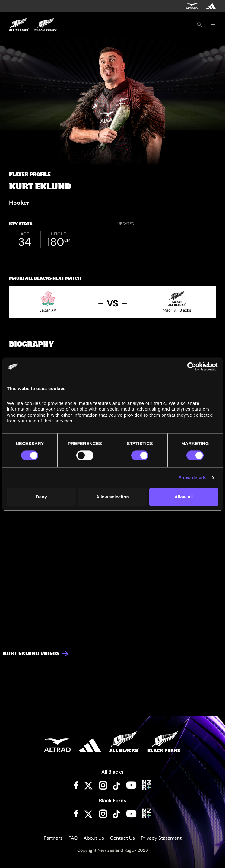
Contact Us (122, 838)
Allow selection (112, 497)
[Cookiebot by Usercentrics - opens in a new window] (192, 367)
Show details (193, 478)
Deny (41, 497)
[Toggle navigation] (213, 24)
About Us (94, 838)
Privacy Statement (161, 838)
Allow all (184, 497)
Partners (53, 838)
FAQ (73, 838)
